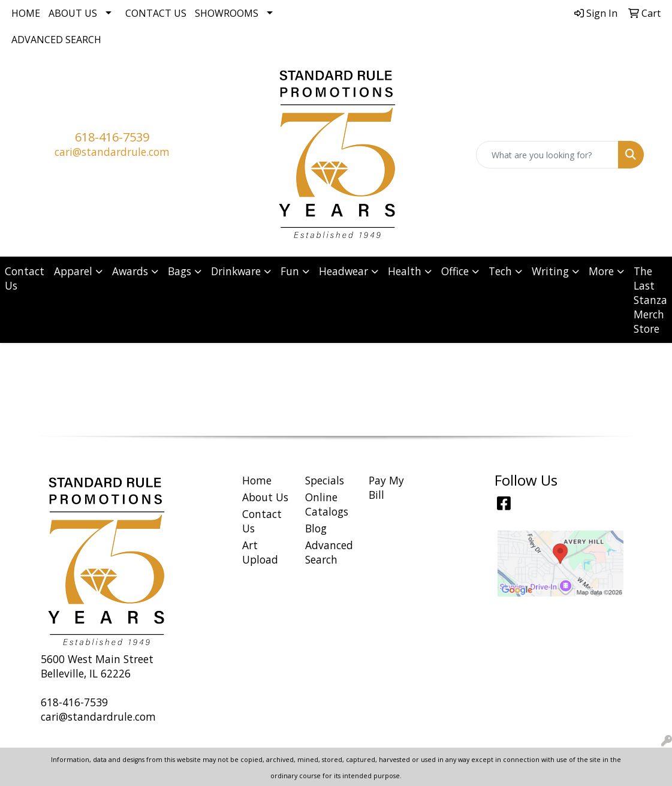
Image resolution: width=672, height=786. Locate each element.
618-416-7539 (112, 137)
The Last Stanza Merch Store (650, 300)
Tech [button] (500, 271)
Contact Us (156, 13)
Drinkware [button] (236, 271)
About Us (73, 13)
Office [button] (455, 271)
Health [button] (405, 271)
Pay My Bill (386, 487)
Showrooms (227, 13)
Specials (325, 480)
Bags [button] (180, 271)
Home (26, 13)
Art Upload (260, 552)
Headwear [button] (343, 271)
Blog (316, 528)
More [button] (601, 271)
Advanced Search (56, 40)
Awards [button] (130, 271)
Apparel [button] (73, 271)
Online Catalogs (327, 504)
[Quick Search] (547, 155)
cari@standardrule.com (112, 152)
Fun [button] (290, 271)
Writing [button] (550, 271)
